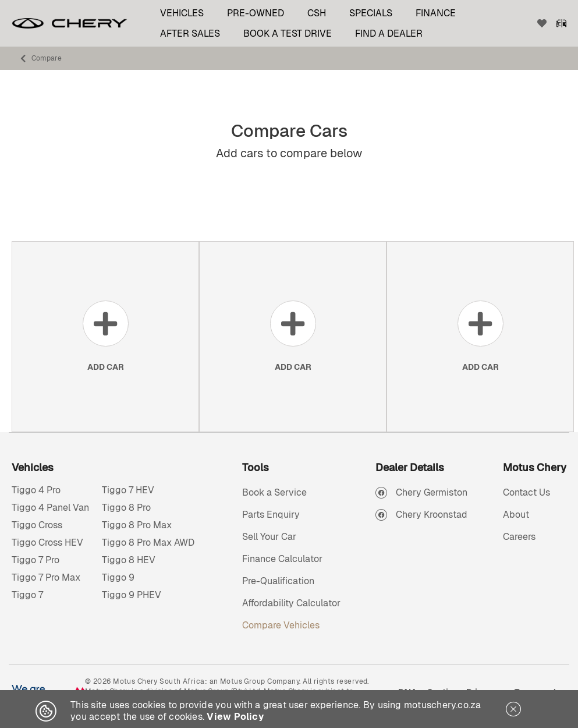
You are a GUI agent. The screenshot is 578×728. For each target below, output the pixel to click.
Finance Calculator (282, 559)
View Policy (235, 717)
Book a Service (274, 492)
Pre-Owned (256, 13)
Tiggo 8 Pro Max (137, 525)
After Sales (190, 33)
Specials (371, 13)
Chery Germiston (432, 492)
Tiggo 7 (27, 595)
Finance (436, 13)
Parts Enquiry (271, 515)
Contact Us (526, 492)
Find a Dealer (389, 33)
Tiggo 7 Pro (36, 560)
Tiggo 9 (118, 577)
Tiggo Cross (37, 525)
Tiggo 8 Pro (126, 508)
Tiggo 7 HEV (128, 490)
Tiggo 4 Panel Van (50, 508)
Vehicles (182, 13)
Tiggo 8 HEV (129, 560)
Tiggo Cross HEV (47, 543)
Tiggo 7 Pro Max (46, 577)
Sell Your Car (269, 537)
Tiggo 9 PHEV (132, 595)
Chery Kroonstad (432, 515)
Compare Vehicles (281, 625)
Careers (519, 537)
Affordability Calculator (291, 603)
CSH (317, 13)
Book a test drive (288, 33)
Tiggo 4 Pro (36, 490)
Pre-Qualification (278, 581)
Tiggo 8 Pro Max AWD (148, 543)
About (516, 515)
